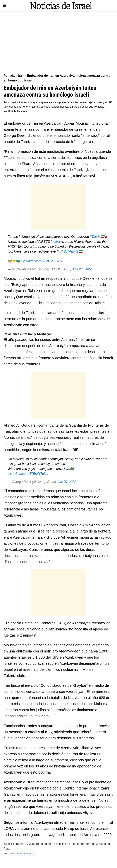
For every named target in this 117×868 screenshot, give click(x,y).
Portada (9, 76)
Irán (21, 76)
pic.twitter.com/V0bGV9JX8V (41, 261)
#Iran (58, 242)
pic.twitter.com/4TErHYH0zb (28, 474)
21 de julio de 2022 (15, 111)
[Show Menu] (5, 6)
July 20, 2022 (82, 269)
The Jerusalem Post (22, 854)
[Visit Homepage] (61, 6)
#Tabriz (95, 237)
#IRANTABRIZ (68, 251)
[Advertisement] (58, 41)
